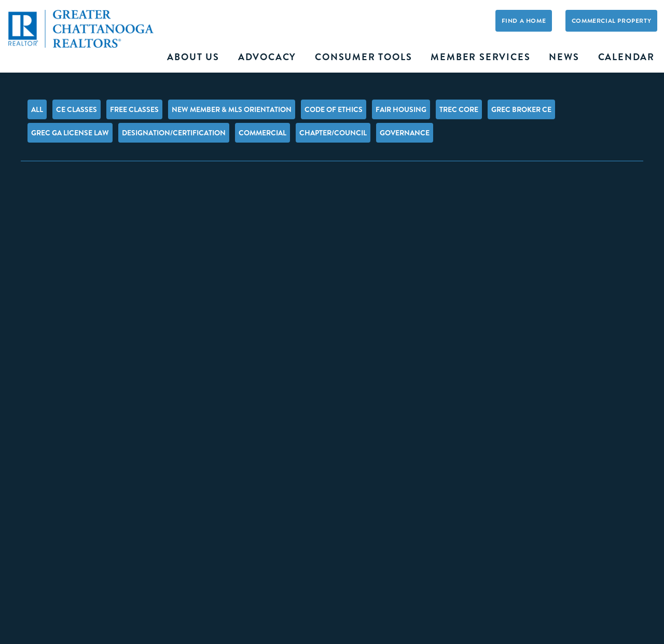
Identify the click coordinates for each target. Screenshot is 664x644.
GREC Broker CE (521, 109)
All (37, 109)
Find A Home (524, 21)
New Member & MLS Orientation (232, 109)
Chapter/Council (333, 133)
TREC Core (459, 109)
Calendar (626, 57)
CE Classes (77, 109)
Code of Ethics (334, 109)
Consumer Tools (363, 57)
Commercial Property (611, 21)
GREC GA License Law (70, 133)
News (564, 57)
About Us (193, 57)
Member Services (480, 57)
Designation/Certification (174, 133)
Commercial (262, 133)
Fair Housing (401, 109)
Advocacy (267, 57)
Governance (405, 133)
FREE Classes (134, 109)
